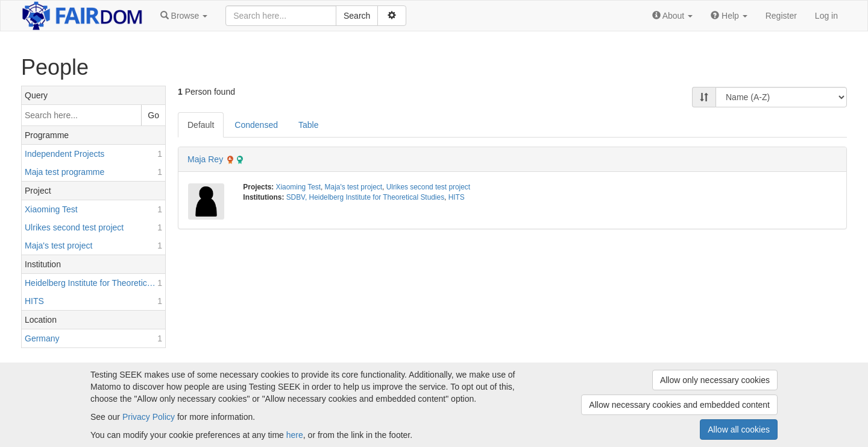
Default (201, 125)
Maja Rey (205, 159)
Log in (826, 16)
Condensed (256, 125)
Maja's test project (354, 187)
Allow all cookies (739, 430)
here (295, 435)
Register (781, 16)
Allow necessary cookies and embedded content (679, 405)
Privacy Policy (149, 417)
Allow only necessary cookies (715, 380)
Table (308, 125)
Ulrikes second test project (428, 187)
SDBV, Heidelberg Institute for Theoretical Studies (365, 197)
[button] (184, 16)
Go (153, 115)
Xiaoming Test (298, 187)
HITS (457, 197)
